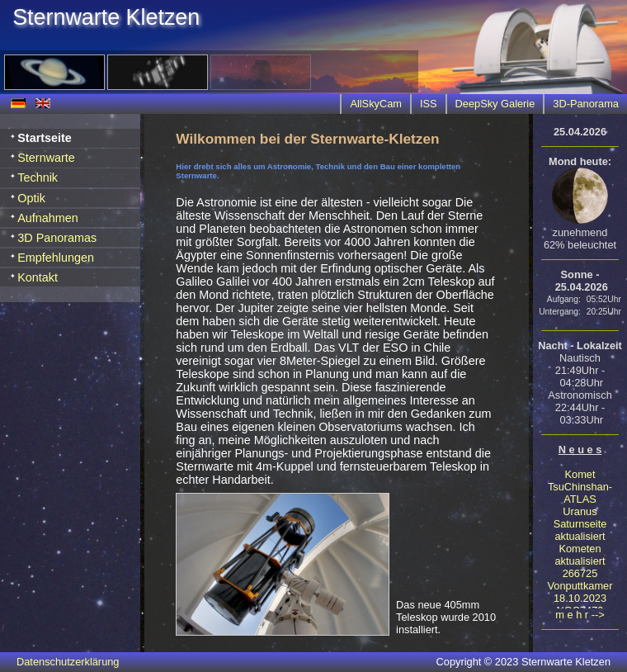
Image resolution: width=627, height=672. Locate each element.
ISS (429, 104)
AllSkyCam (376, 104)
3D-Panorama (586, 104)
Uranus (580, 511)
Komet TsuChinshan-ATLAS (580, 487)
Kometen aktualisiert (580, 555)
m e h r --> (580, 615)
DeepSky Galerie (495, 104)
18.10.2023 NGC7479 (580, 604)
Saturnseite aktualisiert (580, 530)
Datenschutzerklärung (68, 662)
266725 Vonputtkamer (580, 580)
